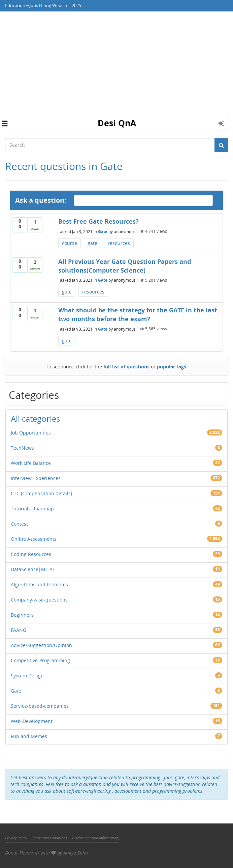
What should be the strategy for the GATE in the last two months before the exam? (138, 314)
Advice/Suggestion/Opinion (41, 645)
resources (119, 243)
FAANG (19, 630)
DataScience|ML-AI (32, 569)
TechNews (22, 448)
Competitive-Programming (40, 660)
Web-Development (32, 721)
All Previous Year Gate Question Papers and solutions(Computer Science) (125, 266)
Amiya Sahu (76, 853)
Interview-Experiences (36, 478)
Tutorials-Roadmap (32, 509)
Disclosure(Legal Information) (96, 838)
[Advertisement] (116, 62)
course (70, 243)
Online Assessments (34, 539)
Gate (103, 231)
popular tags (172, 367)
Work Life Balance (31, 463)
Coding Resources (31, 554)
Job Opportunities (31, 433)
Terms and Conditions (49, 838)
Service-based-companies (40, 706)
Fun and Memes (29, 736)
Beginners (22, 615)
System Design (27, 676)
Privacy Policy (16, 838)
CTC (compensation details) (41, 493)
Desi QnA (117, 123)
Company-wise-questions (39, 600)
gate (92, 243)
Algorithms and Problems (39, 584)
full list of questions (126, 367)
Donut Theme (19, 853)
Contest (19, 524)
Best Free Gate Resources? (98, 221)
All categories (35, 418)
